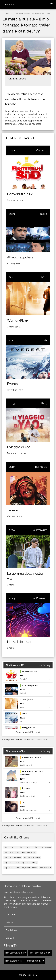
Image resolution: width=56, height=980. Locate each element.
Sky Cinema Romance (32, 857)
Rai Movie (41, 467)
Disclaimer (11, 930)
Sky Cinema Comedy (29, 863)
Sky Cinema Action (28, 852)
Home (5, 13)
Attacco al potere (20, 257)
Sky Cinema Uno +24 (12, 868)
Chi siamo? (12, 915)
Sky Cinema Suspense (13, 857)
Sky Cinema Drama (12, 863)
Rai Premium (39, 530)
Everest (13, 384)
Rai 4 (44, 277)
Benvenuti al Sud (20, 194)
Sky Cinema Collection (43, 847)
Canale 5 (42, 150)
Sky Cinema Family (12, 852)
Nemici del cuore (20, 642)
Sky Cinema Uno (11, 847)
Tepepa (13, 510)
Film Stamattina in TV (15, 953)
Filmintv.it (10, 5)
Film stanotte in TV (35, 961)
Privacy (10, 922)
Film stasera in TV (14, 961)
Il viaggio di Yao (19, 447)
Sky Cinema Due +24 (30, 868)
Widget (10, 938)
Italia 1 (43, 214)
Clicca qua (41, 740)
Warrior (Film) (17, 321)
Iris (45, 340)
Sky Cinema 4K (46, 868)
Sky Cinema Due (26, 847)
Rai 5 (44, 403)
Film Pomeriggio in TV (40, 953)
